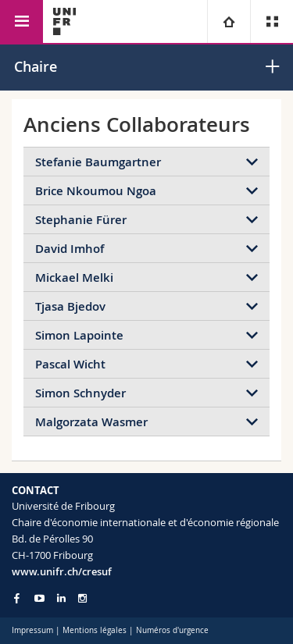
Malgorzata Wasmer (91, 422)
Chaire (36, 66)
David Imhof (70, 249)
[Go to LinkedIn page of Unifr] (61, 598)
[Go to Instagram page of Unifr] (82, 598)
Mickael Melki (74, 278)
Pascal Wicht (70, 364)
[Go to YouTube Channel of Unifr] (39, 598)
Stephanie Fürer (81, 220)
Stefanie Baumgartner (98, 162)
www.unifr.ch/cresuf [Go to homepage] (62, 571)
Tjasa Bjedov (70, 306)
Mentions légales (95, 630)
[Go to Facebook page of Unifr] (17, 598)
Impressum (32, 630)
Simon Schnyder (80, 393)
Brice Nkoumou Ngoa (96, 191)
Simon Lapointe (79, 335)
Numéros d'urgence (172, 630)
